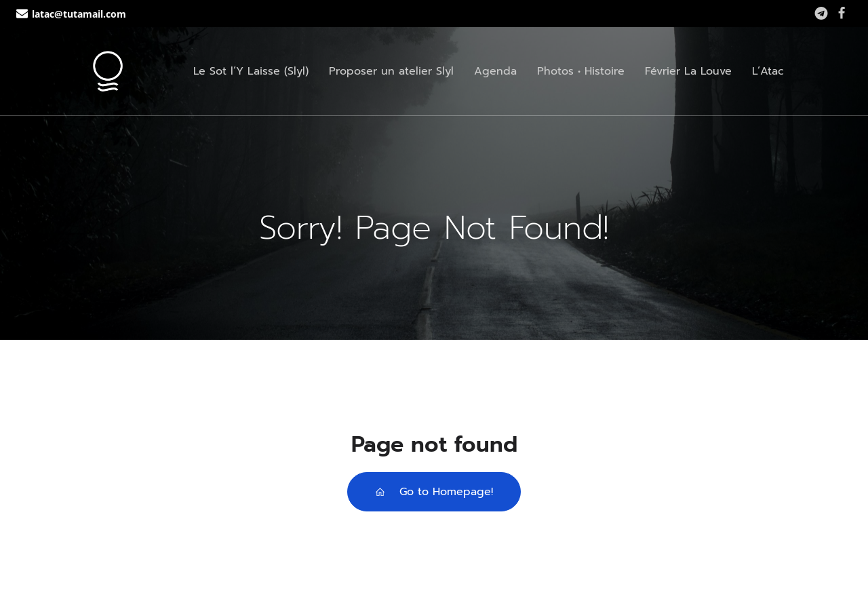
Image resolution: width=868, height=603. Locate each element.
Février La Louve (688, 71)
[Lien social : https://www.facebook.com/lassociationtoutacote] (842, 14)
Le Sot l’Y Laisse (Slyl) (251, 71)
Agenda (495, 71)
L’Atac (768, 71)
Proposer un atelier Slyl (391, 71)
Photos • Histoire (581, 71)
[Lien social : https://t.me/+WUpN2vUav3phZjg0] (821, 14)
